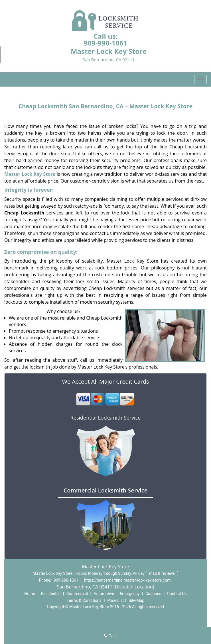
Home (30, 594)
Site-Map (136, 600)
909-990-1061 (106, 43)
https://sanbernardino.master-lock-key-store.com (127, 580)
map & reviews (163, 573)
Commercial (77, 594)
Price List (115, 600)
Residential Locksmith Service (106, 418)
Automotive (104, 594)
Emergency (130, 594)
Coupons (153, 594)
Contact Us (177, 594)
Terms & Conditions (84, 600)
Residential (51, 594)
